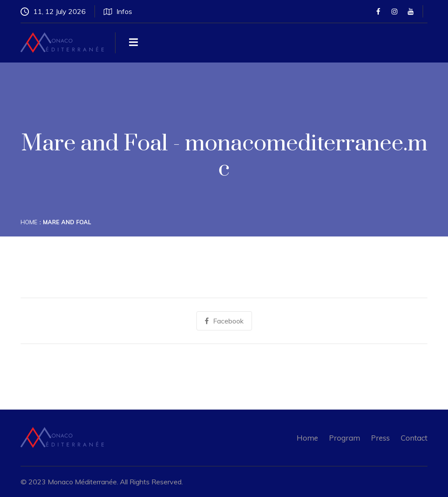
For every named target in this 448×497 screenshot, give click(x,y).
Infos (118, 11)
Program (345, 438)
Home (29, 222)
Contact (414, 438)
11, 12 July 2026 (53, 11)
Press (380, 438)
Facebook (224, 321)
